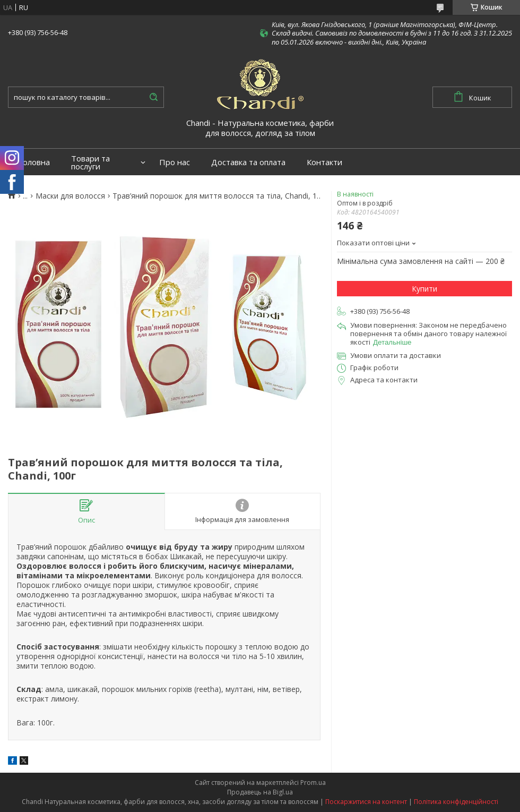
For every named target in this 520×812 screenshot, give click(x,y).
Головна (34, 162)
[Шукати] (153, 97)
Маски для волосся (70, 196)
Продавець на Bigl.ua (260, 792)
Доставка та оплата (248, 162)
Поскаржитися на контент (366, 802)
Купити (424, 289)
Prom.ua (313, 783)
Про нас (175, 162)
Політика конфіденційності (456, 802)
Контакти (324, 162)
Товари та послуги (90, 163)
